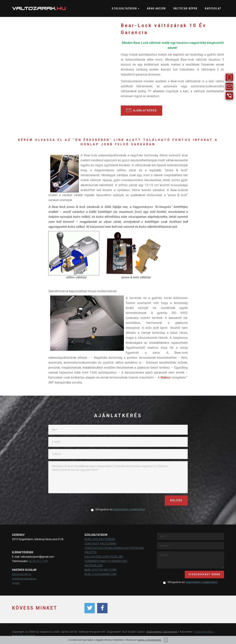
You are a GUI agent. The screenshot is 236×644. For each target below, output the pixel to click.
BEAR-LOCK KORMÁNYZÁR (100, 574)
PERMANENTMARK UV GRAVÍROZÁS (106, 561)
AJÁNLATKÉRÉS (142, 110)
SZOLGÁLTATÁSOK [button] (124, 8)
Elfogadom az (118, 509)
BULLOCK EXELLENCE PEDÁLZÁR (104, 557)
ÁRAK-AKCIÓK (156, 8)
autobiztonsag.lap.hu (24, 579)
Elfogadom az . (190, 582)
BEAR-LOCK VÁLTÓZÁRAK (100, 539)
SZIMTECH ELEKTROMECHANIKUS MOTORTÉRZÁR (114, 548)
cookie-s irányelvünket (149, 640)
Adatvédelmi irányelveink (162, 632)
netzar (16, 583)
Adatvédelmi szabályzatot (129, 509)
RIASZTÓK (91, 552)
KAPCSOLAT (213, 8)
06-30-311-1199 (38, 561)
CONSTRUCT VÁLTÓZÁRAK (100, 544)
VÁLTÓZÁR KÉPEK (185, 8)
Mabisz (166, 377)
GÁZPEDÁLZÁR (94, 566)
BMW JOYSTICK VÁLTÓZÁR (100, 570)
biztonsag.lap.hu (22, 574)
